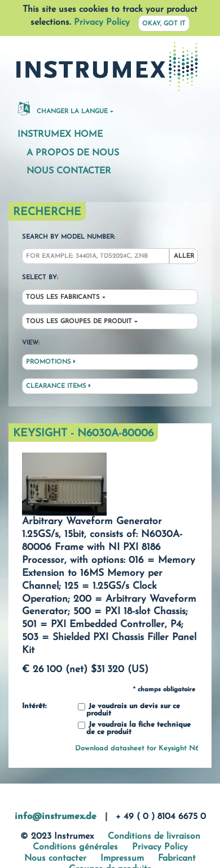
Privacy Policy (102, 23)
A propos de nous (73, 153)
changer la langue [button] (63, 108)
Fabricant (177, 858)
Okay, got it (164, 24)
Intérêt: (34, 706)
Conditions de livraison (154, 836)
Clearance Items (58, 386)
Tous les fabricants (63, 297)
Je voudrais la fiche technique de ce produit (134, 729)
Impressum (122, 858)
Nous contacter (69, 171)
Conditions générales (75, 847)
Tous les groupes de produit (79, 322)
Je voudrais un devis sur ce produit (129, 710)
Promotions (51, 362)
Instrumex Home (60, 135)
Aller (184, 256)
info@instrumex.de (56, 817)
